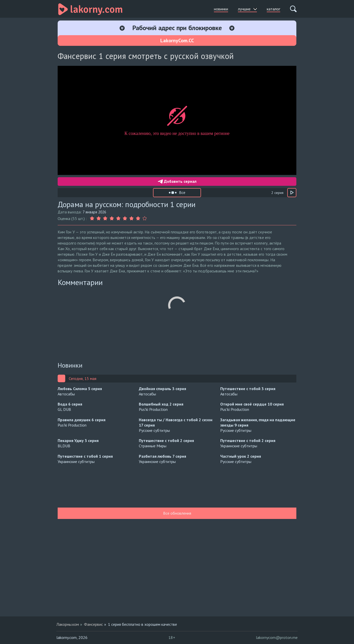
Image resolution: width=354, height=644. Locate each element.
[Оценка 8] (138, 218)
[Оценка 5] (118, 218)
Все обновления (177, 513)
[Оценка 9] (145, 218)
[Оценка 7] (131, 218)
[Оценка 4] (112, 218)
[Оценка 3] (105, 218)
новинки (221, 9)
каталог (273, 9)
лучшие (247, 9)
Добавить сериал (177, 181)
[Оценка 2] (99, 218)
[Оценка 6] (125, 218)
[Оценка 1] (93, 218)
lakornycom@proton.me (277, 637)
